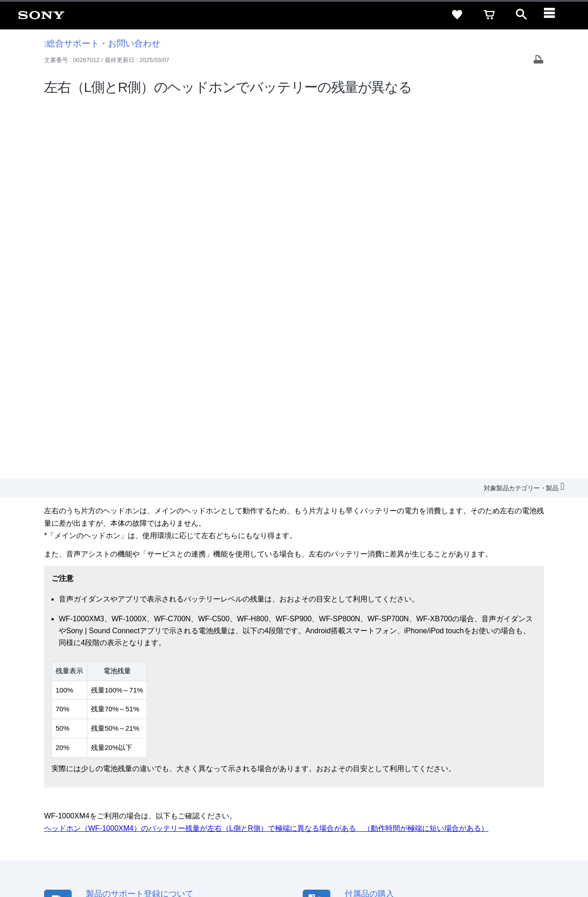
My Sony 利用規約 (504, 787)
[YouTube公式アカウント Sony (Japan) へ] (499, 809)
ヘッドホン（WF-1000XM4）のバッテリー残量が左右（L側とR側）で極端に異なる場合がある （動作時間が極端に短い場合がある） (266, 453)
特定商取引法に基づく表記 (422, 770)
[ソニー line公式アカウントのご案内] (460, 809)
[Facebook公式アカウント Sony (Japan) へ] (519, 809)
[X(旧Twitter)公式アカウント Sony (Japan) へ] (479, 809)
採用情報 (317, 787)
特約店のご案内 (359, 787)
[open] (521, 15)
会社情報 (284, 787)
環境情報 (458, 787)
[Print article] (538, 60)
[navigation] (554, 15)
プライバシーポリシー (125, 860)
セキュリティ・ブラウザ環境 (336, 770)
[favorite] (457, 15)
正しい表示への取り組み (194, 860)
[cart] (489, 15)
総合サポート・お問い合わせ (102, 43)
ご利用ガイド (487, 770)
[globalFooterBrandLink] (494, 865)
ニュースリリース (413, 787)
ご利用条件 (75, 860)
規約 (522, 770)
